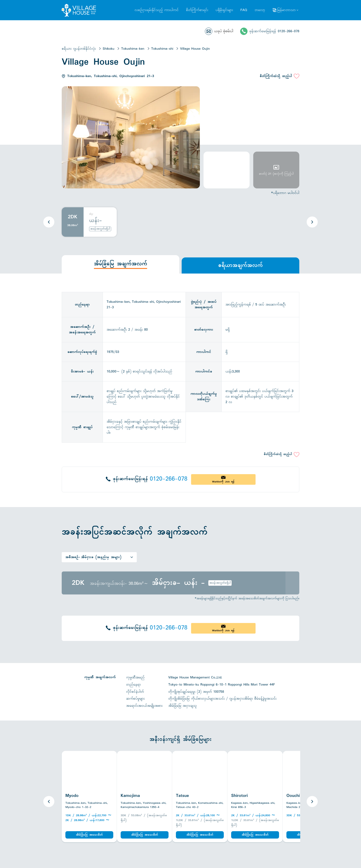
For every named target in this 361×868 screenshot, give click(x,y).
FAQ (244, 10)
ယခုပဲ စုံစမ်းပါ (224, 31)
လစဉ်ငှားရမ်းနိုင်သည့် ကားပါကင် (156, 10)
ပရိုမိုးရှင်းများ (224, 10)
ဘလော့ (260, 10)
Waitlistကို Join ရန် (223, 482)
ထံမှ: (91, 214)
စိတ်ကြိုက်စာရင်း (197, 10)
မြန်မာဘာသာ (286, 10)
